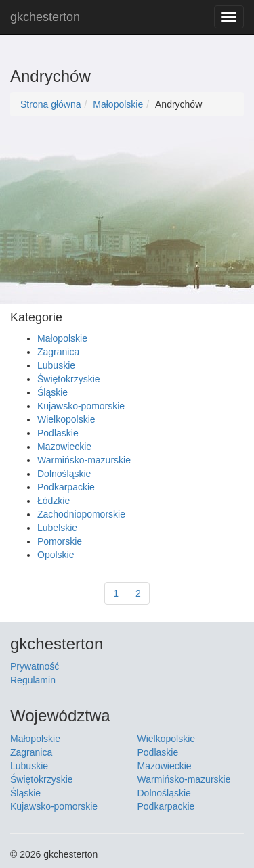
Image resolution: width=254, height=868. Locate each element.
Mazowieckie (64, 447)
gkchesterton (45, 17)
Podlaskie (58, 433)
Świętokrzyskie (69, 379)
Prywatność (35, 666)
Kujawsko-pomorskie (81, 406)
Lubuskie (56, 365)
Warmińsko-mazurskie (84, 460)
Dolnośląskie (64, 474)
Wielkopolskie (66, 419)
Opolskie (56, 555)
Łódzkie (54, 501)
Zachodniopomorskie (81, 514)
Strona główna (51, 104)
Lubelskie (57, 528)
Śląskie (52, 392)
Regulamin (33, 680)
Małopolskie (118, 104)
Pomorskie (60, 541)
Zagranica (58, 352)
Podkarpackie (66, 487)
